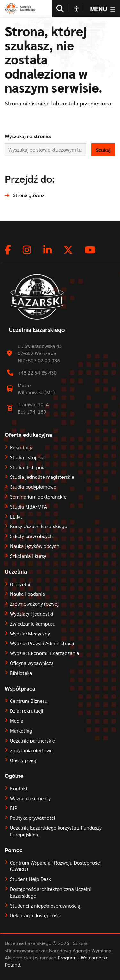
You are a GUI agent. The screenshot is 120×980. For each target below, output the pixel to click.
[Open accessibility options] (76, 9)
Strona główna (29, 195)
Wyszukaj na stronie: (28, 136)
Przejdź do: (30, 178)
